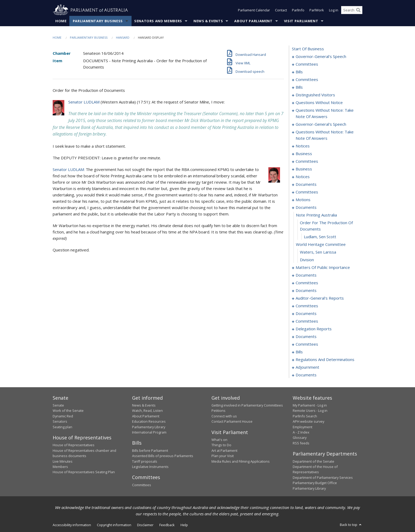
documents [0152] (306, 313)
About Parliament (253, 21)
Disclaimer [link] (145, 525)
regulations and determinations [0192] (325, 359)
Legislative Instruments (150, 467)
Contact (281, 10)
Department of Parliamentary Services (323, 477)
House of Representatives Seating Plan (84, 472)
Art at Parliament (224, 450)
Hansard (123, 37)
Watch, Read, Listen (147, 411)
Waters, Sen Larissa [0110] (318, 252)
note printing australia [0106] (316, 215)
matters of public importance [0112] (323, 267)
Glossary (300, 438)
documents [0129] (306, 290)
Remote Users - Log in (310, 411)
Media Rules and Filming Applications (241, 461)
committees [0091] (307, 192)
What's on (219, 440)
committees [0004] (307, 64)
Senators (60, 421)
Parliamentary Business (98, 21)
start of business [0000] (308, 49)
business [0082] (304, 169)
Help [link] (184, 525)
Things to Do (221, 445)
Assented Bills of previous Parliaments (163, 456)
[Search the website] (352, 10)
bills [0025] (299, 87)
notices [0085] (303, 177)
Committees (142, 485)
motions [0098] (303, 200)
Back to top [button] (351, 525)
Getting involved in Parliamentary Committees (247, 405)
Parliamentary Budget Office (315, 483)
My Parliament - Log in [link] (310, 405)
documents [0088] (306, 184)
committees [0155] (307, 321)
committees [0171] (307, 344)
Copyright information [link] (114, 525)
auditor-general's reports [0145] (320, 298)
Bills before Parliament (150, 450)
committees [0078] (307, 161)
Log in (334, 10)
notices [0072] (303, 146)
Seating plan (62, 427)
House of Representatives (74, 445)
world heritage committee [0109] (321, 244)
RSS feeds (301, 443)
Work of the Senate (68, 411)
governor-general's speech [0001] (321, 56)
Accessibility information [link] (72, 525)
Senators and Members (158, 21)
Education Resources (149, 421)
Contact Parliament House (232, 421)
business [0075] (304, 154)
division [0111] (307, 260)
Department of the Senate (313, 461)
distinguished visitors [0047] (315, 95)
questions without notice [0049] (319, 102)
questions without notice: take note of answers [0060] (325, 113)
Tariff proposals (145, 461)
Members (60, 467)
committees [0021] (307, 79)
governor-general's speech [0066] (321, 124)
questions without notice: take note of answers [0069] (325, 135)
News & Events (208, 21)
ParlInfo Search (305, 416)
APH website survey (308, 421)
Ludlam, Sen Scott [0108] (320, 237)
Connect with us (224, 416)
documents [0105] (306, 207)
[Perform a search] (358, 10)
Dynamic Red (63, 416)
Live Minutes (63, 461)
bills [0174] (299, 352)
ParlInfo (298, 10)
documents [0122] (306, 275)
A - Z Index (301, 432)
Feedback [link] (167, 525)
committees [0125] (307, 283)
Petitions (218, 411)
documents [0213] (306, 375)
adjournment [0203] (307, 367)
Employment (303, 427)
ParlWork (317, 10)
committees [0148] (307, 306)
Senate (58, 405)
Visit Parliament (301, 21)
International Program (149, 432)
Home (61, 21)
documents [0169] (306, 336)
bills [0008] (299, 72)
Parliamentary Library (149, 427)
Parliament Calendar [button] (254, 10)
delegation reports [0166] (314, 329)
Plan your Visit (223, 456)
